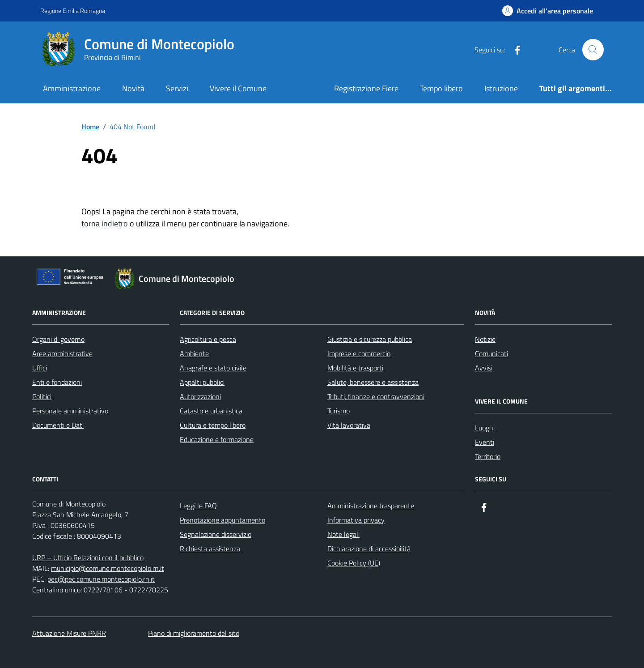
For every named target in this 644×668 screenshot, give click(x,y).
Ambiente (194, 353)
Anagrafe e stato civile (213, 368)
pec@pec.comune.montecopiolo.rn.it (101, 579)
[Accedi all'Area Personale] (548, 11)
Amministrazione (72, 88)
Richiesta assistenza (210, 549)
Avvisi (484, 368)
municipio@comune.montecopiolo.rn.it (108, 568)
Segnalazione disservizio (216, 534)
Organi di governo (58, 339)
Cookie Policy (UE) (354, 563)
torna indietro (105, 223)
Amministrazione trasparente (371, 506)
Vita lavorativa (349, 425)
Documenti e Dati (58, 425)
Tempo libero (441, 88)
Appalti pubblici (202, 382)
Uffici (40, 368)
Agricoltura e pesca (208, 339)
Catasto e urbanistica (211, 411)
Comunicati (491, 353)
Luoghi (485, 428)
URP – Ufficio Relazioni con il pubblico (88, 557)
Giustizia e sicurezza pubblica (370, 339)
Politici (42, 396)
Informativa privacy (356, 520)
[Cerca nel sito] (593, 50)
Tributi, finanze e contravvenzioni (376, 396)
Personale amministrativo (70, 411)
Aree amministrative (62, 353)
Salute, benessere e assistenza (373, 382)
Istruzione (501, 88)
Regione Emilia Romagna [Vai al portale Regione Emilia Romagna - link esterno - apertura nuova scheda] (73, 11)
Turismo (339, 411)
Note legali (343, 534)
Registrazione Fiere (366, 88)
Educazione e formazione (217, 439)
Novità (133, 88)
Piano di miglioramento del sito (194, 633)
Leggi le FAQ (198, 506)
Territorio (488, 456)
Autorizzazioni (200, 396)
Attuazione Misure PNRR (69, 633)
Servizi (177, 88)
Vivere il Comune (238, 88)
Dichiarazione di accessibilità (369, 549)
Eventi (485, 442)
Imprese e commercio (359, 353)
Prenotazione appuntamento (222, 520)
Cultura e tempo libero (213, 425)
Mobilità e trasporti (355, 368)
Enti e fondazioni (57, 382)
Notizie (485, 339)
